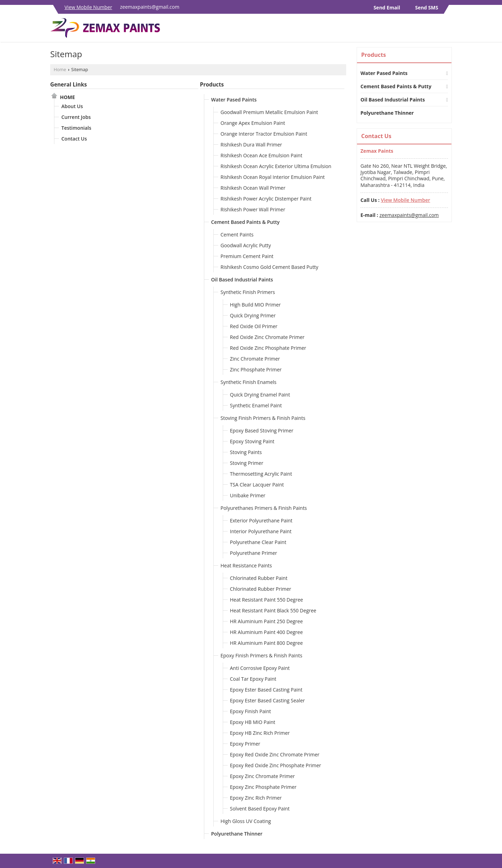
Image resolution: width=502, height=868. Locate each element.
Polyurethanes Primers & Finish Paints (264, 508)
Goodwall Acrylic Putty (246, 245)
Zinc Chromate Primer (255, 359)
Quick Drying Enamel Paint (260, 395)
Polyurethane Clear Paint (258, 542)
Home (60, 70)
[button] (88, 7)
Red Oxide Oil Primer (254, 326)
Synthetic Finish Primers (248, 292)
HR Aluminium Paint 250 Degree (267, 621)
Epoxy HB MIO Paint (253, 722)
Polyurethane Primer (254, 553)
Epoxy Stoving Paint (252, 441)
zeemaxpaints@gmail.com (150, 7)
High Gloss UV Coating (246, 821)
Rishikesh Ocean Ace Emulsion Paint (262, 155)
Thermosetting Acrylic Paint (261, 474)
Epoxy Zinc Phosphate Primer (263, 787)
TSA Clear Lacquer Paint (257, 485)
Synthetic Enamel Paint (256, 405)
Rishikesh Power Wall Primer (253, 209)
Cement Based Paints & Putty (246, 222)
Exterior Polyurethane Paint (261, 520)
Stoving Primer (247, 463)
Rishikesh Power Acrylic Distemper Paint (266, 199)
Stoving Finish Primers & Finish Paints (263, 418)
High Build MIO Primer (256, 305)
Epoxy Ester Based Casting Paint (266, 690)
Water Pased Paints (234, 100)
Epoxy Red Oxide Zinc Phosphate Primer (276, 765)
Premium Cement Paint (247, 256)
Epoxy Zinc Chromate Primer (263, 776)
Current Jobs (76, 117)
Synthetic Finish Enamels (249, 382)
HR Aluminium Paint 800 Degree (267, 643)
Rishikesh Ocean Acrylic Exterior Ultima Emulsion (276, 166)
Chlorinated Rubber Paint (259, 578)
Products (212, 85)
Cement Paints (237, 235)
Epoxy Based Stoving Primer (262, 431)
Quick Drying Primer (253, 315)
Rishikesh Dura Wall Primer (252, 145)
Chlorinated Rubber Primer (261, 589)
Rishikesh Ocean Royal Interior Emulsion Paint (273, 177)
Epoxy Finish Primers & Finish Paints (262, 655)
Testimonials (76, 128)
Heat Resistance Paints (246, 565)
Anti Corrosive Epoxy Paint (260, 668)
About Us (72, 106)
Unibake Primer (248, 495)
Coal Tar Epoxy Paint (253, 679)
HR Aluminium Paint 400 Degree (267, 632)
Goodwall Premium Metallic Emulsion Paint (269, 112)
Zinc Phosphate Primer (256, 369)
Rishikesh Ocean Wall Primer (253, 188)
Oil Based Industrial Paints (242, 280)
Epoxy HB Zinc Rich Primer (260, 733)
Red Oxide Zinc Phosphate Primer (268, 348)
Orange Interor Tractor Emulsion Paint (264, 134)
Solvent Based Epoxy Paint (260, 809)
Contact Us (74, 139)
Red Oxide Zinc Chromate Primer (267, 337)
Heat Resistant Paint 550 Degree (267, 600)
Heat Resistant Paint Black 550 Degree (273, 610)
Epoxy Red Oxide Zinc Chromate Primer (275, 754)
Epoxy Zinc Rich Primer (256, 798)
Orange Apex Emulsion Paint (253, 123)
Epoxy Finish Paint (251, 711)
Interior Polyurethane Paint (261, 531)
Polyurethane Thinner (237, 834)
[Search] (447, 30)
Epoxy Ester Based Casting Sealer (268, 700)
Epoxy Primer (245, 744)
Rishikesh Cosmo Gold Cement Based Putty (270, 267)
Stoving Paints (246, 452)
